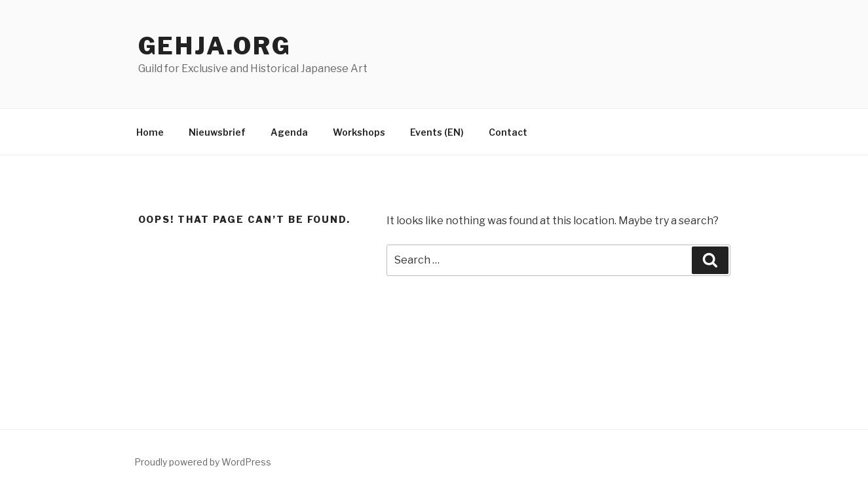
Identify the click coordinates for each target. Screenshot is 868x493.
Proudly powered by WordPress (203, 462)
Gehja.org (215, 46)
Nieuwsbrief (217, 132)
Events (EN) (437, 132)
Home (150, 132)
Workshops (359, 132)
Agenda (289, 132)
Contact (508, 132)
